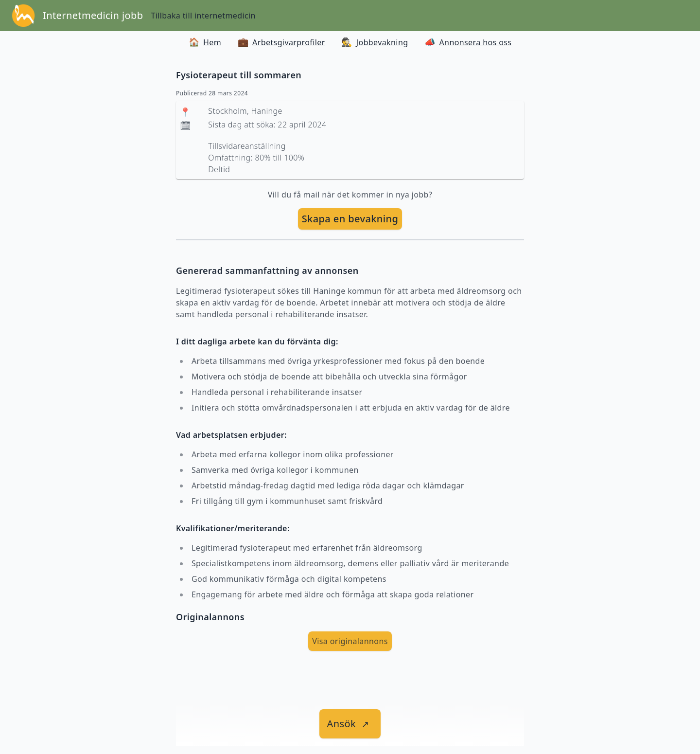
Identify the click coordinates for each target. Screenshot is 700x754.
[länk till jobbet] (350, 724)
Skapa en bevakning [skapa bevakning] (350, 219)
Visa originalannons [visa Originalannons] (350, 641)
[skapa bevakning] (350, 219)
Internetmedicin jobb (93, 15)
